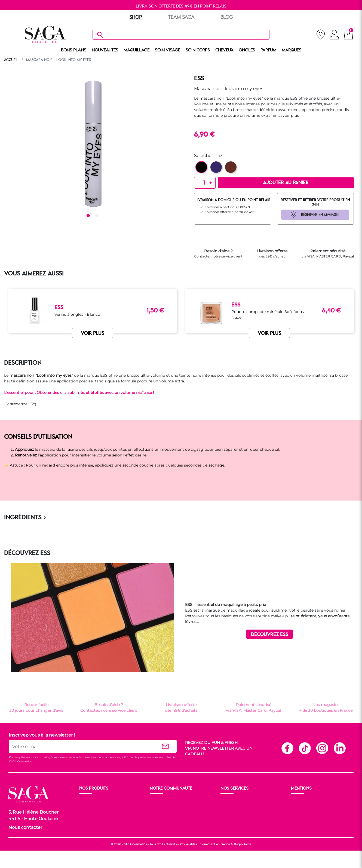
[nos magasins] (320, 34)
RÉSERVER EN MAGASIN (320, 215)
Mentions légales (308, 801)
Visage (86, 814)
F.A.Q (226, 814)
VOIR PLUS (93, 333)
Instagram (322, 748)
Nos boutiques (164, 808)
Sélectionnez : (209, 156)
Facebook (287, 748)
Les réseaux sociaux (169, 827)
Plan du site (303, 827)
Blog (155, 821)
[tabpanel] (93, 143)
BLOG (227, 17)
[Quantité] (204, 183)
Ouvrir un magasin (168, 801)
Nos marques (92, 834)
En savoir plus (286, 115)
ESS (199, 79)
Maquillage (90, 808)
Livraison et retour (238, 801)
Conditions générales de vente (320, 808)
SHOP (136, 17)
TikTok (305, 748)
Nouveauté (90, 801)
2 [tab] (98, 216)
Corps (85, 821)
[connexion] (334, 35)
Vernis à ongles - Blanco (77, 314)
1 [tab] (89, 216)
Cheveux (88, 827)
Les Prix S (159, 814)
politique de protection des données (146, 757)
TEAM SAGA (181, 17)
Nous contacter (25, 827)
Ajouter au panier (286, 183)
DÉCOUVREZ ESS (270, 634)
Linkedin (339, 748)
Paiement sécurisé (239, 808)
